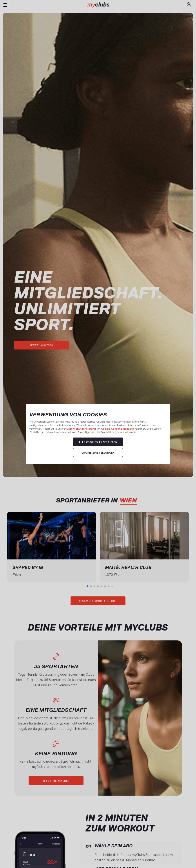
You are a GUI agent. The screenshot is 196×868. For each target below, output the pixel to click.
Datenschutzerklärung (81, 428)
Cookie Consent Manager (118, 428)
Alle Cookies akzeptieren (98, 442)
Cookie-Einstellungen (98, 452)
